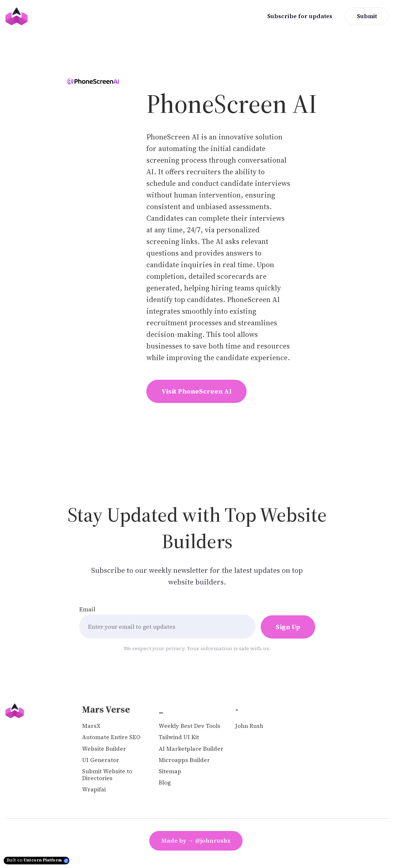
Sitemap (170, 771)
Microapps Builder (184, 760)
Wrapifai (94, 789)
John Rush (249, 726)
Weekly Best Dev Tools (190, 726)
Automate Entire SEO (111, 737)
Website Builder (104, 749)
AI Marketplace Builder (191, 749)
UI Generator (101, 760)
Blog (165, 783)
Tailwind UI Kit (179, 737)
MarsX (91, 726)
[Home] (18, 16)
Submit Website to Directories (107, 775)
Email (87, 609)
